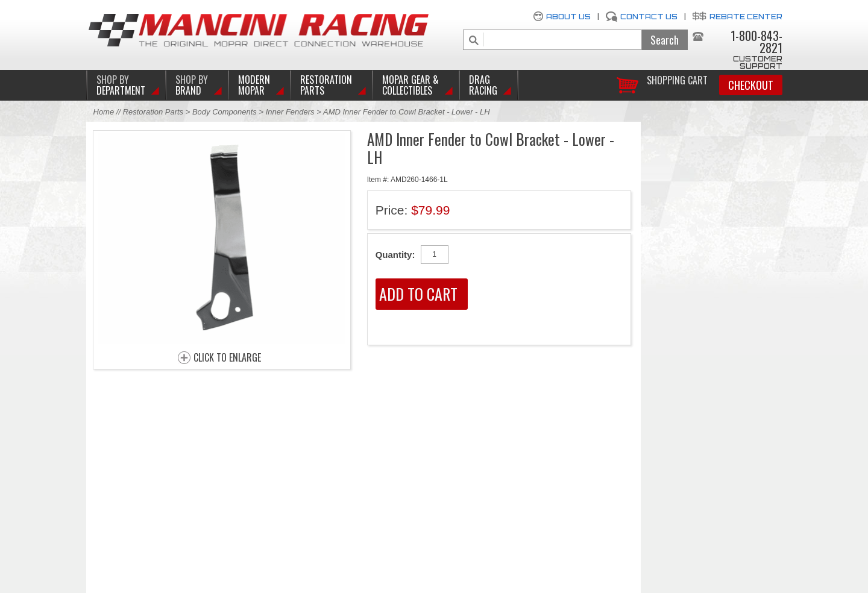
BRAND (192, 85)
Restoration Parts (326, 85)
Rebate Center (746, 17)
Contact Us (649, 17)
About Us (568, 17)
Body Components (225, 112)
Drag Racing (483, 85)
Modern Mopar (254, 85)
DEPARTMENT (121, 85)
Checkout (751, 85)
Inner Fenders (290, 112)
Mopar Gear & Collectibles (410, 85)
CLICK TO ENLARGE (227, 358)
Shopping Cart (677, 79)
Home (104, 112)
